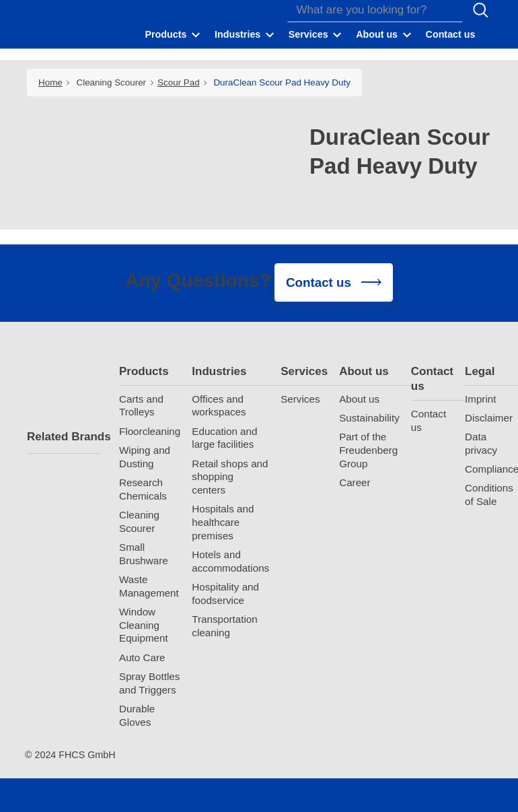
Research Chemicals (143, 489)
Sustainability (369, 418)
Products (144, 371)
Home (50, 82)
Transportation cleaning (224, 626)
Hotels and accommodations (230, 561)
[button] (174, 34)
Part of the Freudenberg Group (368, 450)
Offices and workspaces (219, 406)
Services (304, 371)
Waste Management (149, 586)
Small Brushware (144, 554)
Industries (219, 371)
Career (355, 482)
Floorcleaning (150, 431)
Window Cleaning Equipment (144, 625)
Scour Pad (179, 82)
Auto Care (142, 657)
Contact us (432, 379)
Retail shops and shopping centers (230, 477)
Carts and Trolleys (141, 406)
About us (364, 371)
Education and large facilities (224, 438)
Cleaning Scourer (112, 82)
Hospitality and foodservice (225, 594)
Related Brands (64, 437)
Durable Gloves (137, 715)
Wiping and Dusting (145, 457)
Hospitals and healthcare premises (223, 522)
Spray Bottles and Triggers (149, 683)
